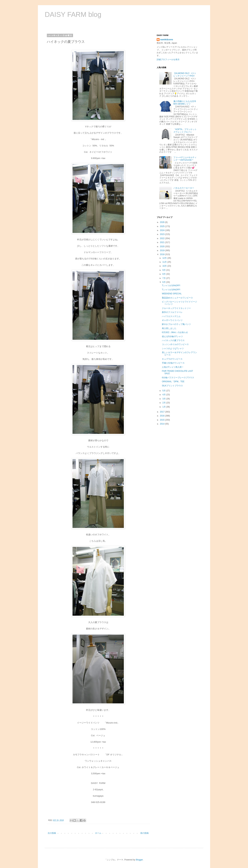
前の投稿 (144, 833)
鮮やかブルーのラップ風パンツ (176, 324)
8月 (164, 274)
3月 (164, 399)
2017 (163, 412)
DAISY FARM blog (73, 14)
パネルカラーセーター (184, 188)
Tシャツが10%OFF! (171, 286)
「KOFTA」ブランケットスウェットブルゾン (185, 131)
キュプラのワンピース (172, 359)
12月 (165, 258)
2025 (163, 226)
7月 (164, 278)
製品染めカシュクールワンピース (177, 298)
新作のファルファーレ (172, 312)
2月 (164, 403)
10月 (165, 266)
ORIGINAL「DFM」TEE (173, 382)
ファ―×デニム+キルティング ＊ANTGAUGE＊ (185, 159)
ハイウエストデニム (171, 316)
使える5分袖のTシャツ (172, 336)
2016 (163, 416)
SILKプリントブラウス (172, 386)
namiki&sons (167, 40)
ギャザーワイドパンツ (172, 320)
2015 (163, 420)
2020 (163, 247)
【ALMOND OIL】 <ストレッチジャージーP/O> (185, 74)
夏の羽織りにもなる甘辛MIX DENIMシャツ (185, 103)
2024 (163, 230)
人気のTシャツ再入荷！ (173, 367)
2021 (163, 242)
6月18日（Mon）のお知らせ (175, 332)
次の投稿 (52, 833)
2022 (163, 238)
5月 (164, 391)
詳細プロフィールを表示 (168, 60)
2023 (163, 234)
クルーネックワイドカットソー (176, 308)
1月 (164, 407)
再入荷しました (169, 328)
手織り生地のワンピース (173, 363)
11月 (165, 262)
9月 (164, 270)
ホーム (98, 833)
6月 (164, 282)
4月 (164, 395)
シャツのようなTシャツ (173, 349)
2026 (163, 222)
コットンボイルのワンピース (175, 344)
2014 (163, 424)
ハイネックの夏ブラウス (173, 340)
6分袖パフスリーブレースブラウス (178, 378)
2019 (163, 250)
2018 (163, 254)
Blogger (139, 860)
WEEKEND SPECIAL (172, 294)
